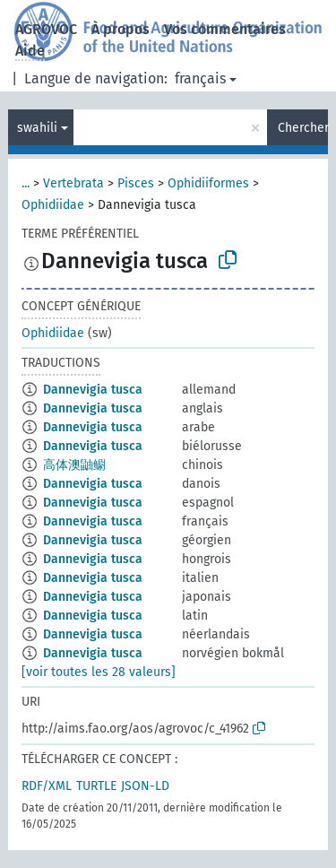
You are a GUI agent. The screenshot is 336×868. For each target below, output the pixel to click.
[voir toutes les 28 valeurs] (99, 672)
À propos (121, 29)
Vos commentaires (225, 29)
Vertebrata (73, 183)
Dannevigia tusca (93, 390)
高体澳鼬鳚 (74, 465)
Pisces (136, 183)
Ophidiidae (53, 205)
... (26, 183)
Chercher (303, 128)
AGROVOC (46, 29)
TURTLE (96, 786)
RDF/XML (47, 786)
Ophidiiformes (208, 183)
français (200, 78)
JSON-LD (145, 786)
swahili (37, 128)
